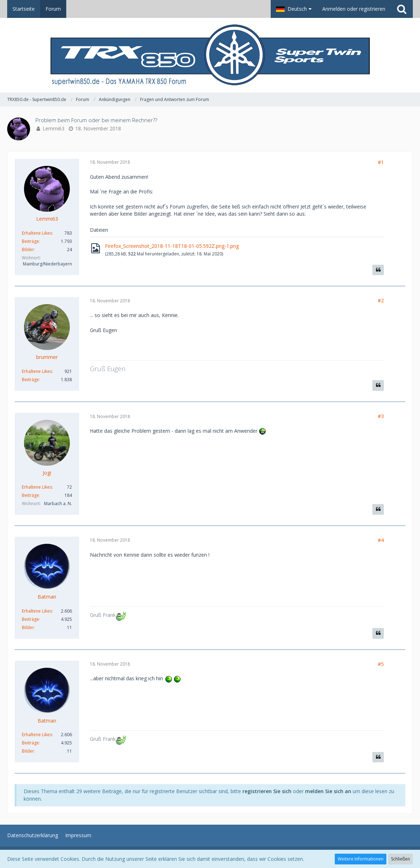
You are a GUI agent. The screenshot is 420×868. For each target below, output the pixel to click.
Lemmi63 (54, 128)
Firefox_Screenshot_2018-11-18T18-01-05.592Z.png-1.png (172, 246)
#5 (381, 664)
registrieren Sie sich (267, 791)
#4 (381, 540)
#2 (381, 300)
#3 (381, 416)
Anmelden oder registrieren (354, 9)
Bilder (28, 250)
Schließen (400, 859)
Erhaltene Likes (37, 233)
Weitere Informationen (361, 859)
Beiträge (30, 241)
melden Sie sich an (328, 791)
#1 (381, 162)
